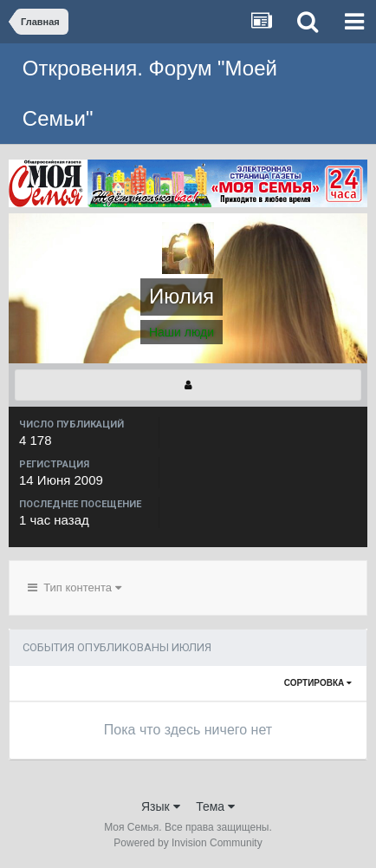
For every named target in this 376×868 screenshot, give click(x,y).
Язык (161, 806)
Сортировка (318, 683)
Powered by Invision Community (188, 843)
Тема (215, 806)
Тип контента (75, 587)
